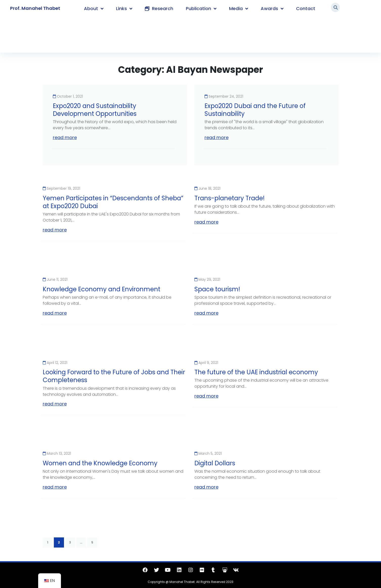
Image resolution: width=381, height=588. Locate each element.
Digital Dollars (215, 463)
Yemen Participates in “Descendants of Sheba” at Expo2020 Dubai (113, 202)
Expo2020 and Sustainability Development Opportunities (95, 110)
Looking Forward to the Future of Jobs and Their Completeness (114, 376)
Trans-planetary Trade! (230, 198)
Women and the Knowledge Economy (100, 463)
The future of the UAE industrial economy (256, 372)
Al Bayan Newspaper (81, 34)
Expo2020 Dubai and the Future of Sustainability (255, 110)
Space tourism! (217, 289)
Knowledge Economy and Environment (102, 289)
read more (65, 137)
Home (49, 34)
